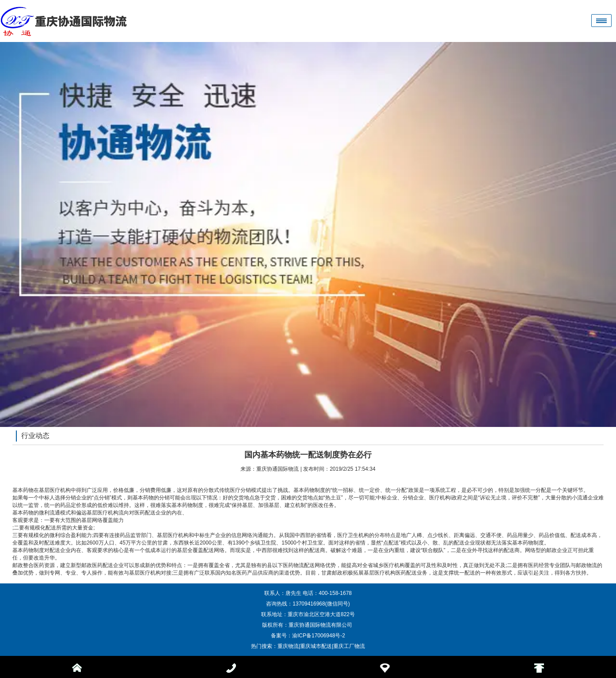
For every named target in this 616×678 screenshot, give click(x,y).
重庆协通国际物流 (278, 469)
